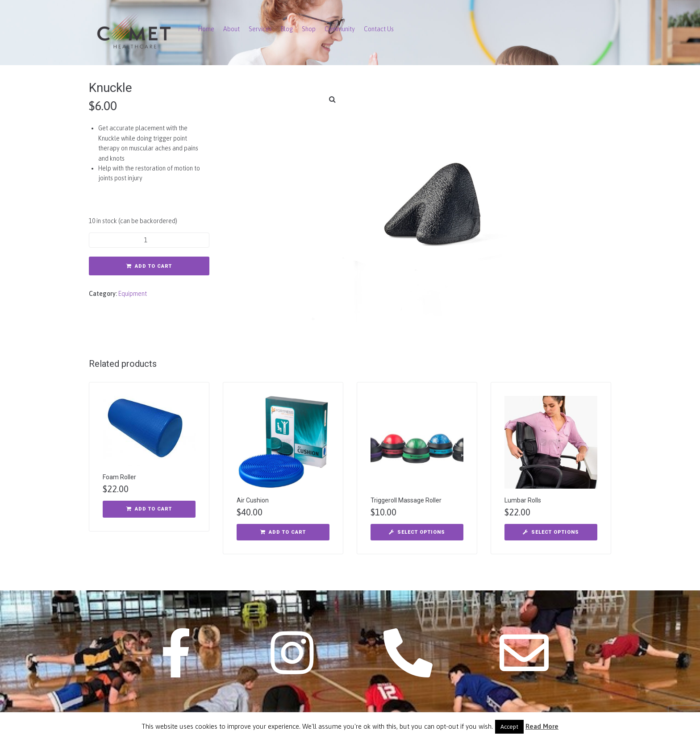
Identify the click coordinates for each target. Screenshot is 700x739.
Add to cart (153, 266)
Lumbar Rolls (523, 500)
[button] (332, 99)
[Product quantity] (149, 240)
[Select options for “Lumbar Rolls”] (551, 532)
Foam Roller (119, 477)
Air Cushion (253, 500)
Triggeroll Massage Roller (406, 500)
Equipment (133, 294)
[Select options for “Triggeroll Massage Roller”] (417, 532)
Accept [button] (509, 727)
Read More (542, 726)
